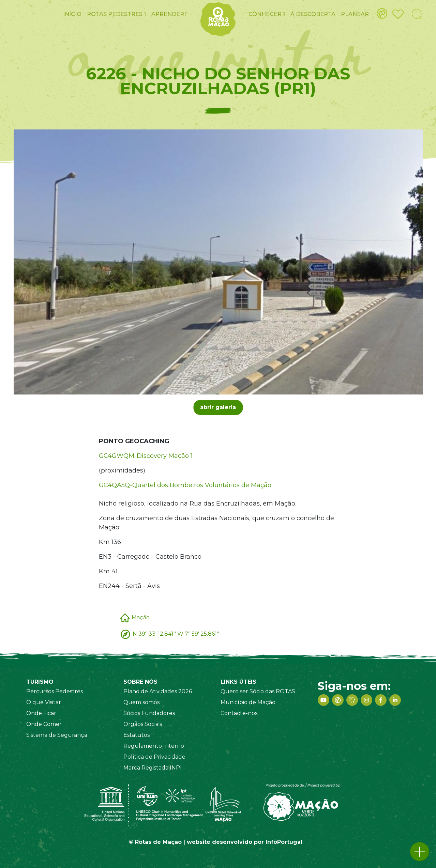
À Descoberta (313, 14)
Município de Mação (248, 702)
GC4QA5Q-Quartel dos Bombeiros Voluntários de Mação (185, 485)
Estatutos (137, 735)
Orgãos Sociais (143, 724)
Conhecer (267, 14)
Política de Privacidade (154, 757)
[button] (420, 852)
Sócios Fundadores (149, 713)
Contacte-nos (239, 713)
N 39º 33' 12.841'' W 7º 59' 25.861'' (176, 634)
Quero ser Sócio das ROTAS (258, 691)
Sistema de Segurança (57, 735)
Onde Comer (44, 724)
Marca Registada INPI (153, 768)
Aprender (169, 14)
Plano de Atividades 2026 (158, 691)
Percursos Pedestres (55, 691)
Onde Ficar (41, 713)
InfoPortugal (284, 842)
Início (72, 14)
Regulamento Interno (154, 746)
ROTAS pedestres (116, 14)
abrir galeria (218, 407)
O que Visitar (44, 702)
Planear (355, 14)
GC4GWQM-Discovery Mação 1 (146, 456)
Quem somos (141, 702)
